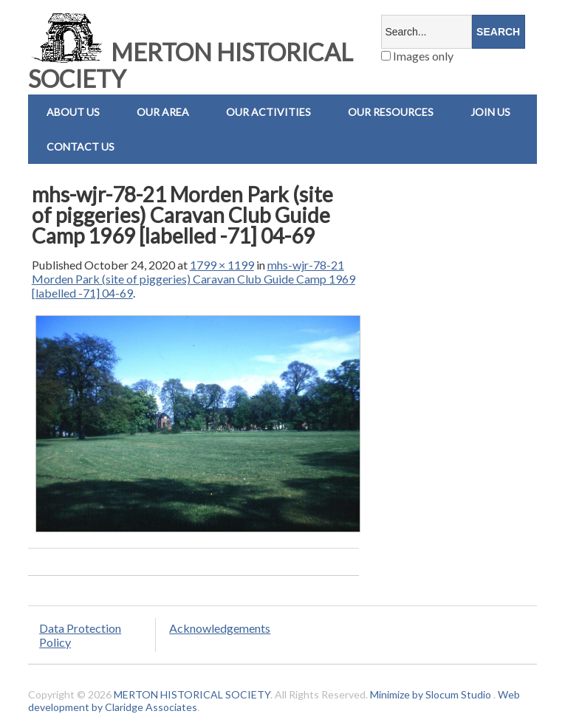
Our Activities (268, 112)
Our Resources (391, 112)
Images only (417, 56)
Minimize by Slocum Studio (431, 694)
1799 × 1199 (222, 265)
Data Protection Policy (80, 635)
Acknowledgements (220, 628)
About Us (73, 112)
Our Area (163, 112)
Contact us (81, 147)
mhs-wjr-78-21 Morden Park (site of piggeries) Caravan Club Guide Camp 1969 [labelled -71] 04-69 (194, 279)
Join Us (490, 112)
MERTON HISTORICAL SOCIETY (191, 65)
